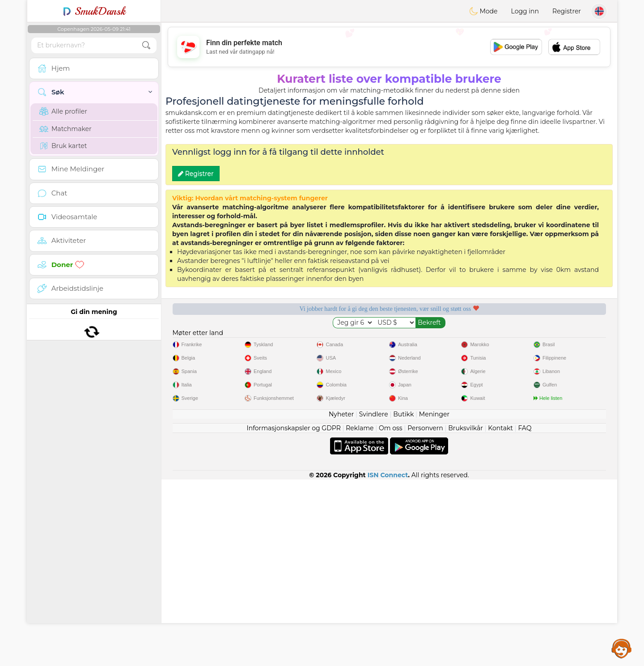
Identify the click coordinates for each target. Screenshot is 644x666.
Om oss (391, 615)
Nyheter (341, 601)
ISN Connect (388, 662)
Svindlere (374, 601)
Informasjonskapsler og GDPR (294, 615)
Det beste (562, 339)
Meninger (434, 601)
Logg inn (525, 11)
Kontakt (500, 615)
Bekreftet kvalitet (447, 339)
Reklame (360, 615)
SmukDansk (94, 11)
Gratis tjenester (216, 339)
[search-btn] (146, 45)
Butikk (403, 601)
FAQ (525, 615)
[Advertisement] (389, 47)
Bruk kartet (63, 146)
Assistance (622, 648)
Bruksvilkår (466, 615)
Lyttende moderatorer (332, 339)
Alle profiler (63, 111)
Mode (483, 11)
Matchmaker (66, 129)
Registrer (567, 11)
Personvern (425, 615)
